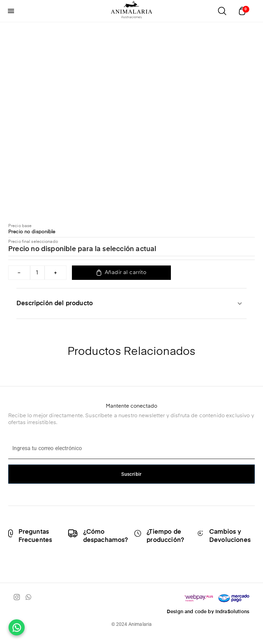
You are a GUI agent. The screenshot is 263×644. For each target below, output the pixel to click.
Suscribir (131, 474)
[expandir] (240, 304)
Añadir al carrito (121, 273)
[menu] (11, 11)
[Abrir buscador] (222, 11)
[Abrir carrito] (244, 11)
